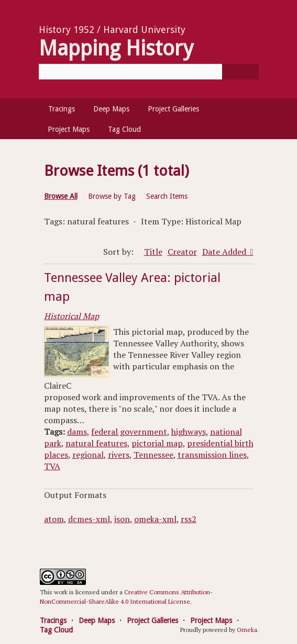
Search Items (167, 196)
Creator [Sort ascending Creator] (182, 252)
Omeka (247, 630)
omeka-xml (155, 519)
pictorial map (157, 443)
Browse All (61, 196)
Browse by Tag (112, 196)
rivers (119, 455)
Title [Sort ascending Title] (153, 252)
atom (54, 519)
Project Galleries (173, 109)
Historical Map (71, 316)
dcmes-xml (89, 519)
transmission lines (212, 455)
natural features (96, 443)
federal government (129, 432)
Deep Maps (111, 109)
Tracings (62, 109)
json (122, 519)
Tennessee (153, 455)
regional (88, 455)
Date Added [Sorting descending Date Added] (225, 252)
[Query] (149, 72)
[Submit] (240, 72)
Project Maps (69, 129)
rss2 (189, 519)
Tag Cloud (124, 129)
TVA (52, 466)
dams (77, 432)
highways (189, 432)
